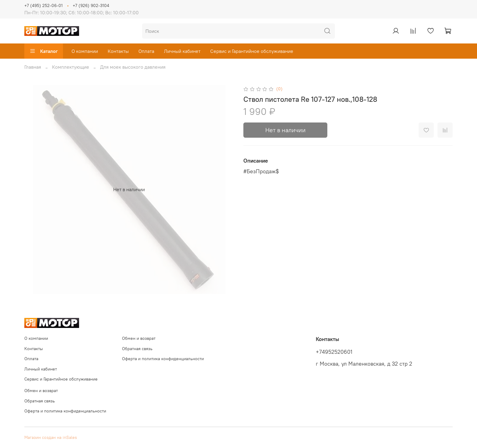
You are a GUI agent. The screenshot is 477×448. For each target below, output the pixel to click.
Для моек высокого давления (133, 67)
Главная (33, 67)
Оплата (146, 51)
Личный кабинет (182, 51)
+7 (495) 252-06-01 (44, 5)
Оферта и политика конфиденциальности (163, 359)
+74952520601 (334, 352)
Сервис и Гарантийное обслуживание (252, 51)
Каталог (44, 51)
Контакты (118, 51)
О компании (85, 51)
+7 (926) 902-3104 (91, 5)
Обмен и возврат (139, 338)
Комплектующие (71, 67)
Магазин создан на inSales (51, 437)
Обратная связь (137, 349)
